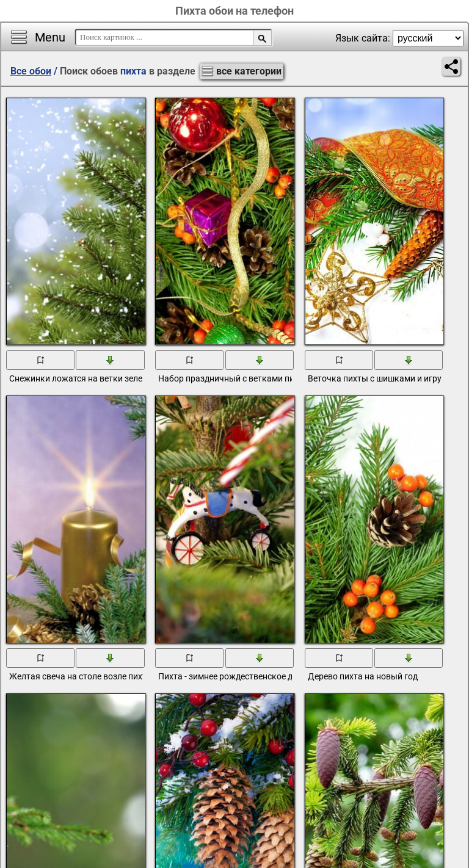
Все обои (31, 71)
